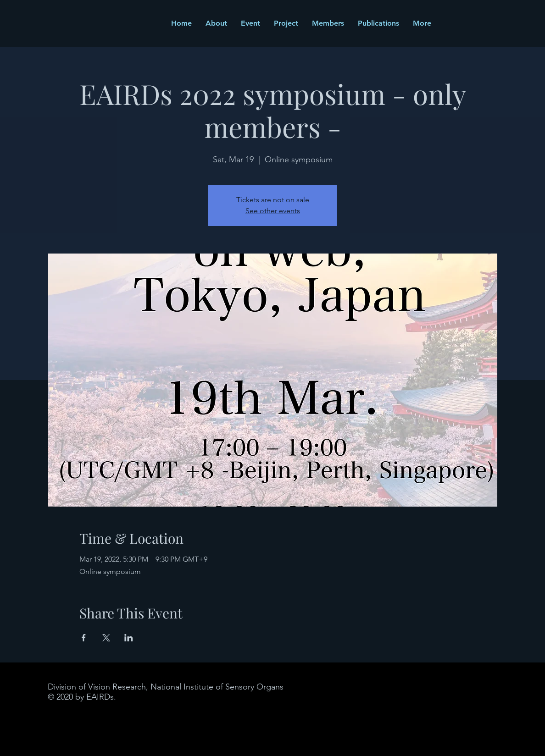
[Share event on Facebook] (84, 638)
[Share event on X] (106, 638)
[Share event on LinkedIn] (129, 638)
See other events (273, 211)
